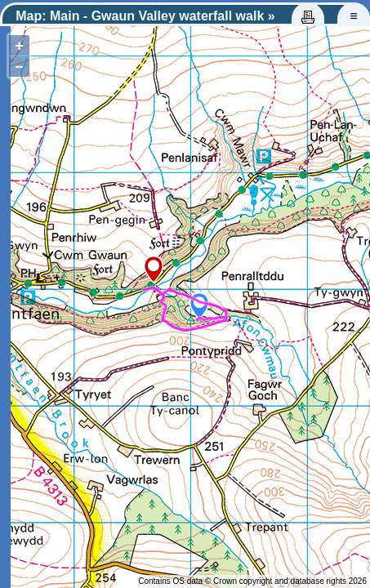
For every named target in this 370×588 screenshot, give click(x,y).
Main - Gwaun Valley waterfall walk (157, 16)
